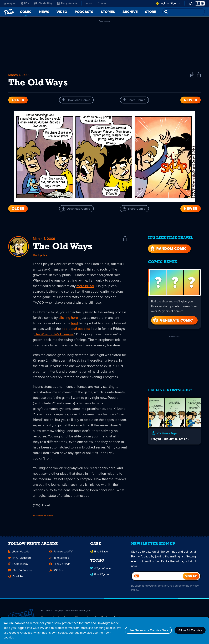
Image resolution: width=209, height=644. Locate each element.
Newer (191, 100)
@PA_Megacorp (20, 559)
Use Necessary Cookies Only (148, 630)
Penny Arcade (60, 565)
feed (75, 323)
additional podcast (76, 329)
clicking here (68, 318)
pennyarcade (59, 559)
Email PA (16, 578)
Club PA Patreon (20, 572)
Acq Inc (10, 3)
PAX (25, 3)
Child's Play (43, 3)
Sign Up (175, 3)
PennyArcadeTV (61, 553)
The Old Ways (63, 247)
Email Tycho (99, 576)
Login (163, 3)
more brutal (85, 286)
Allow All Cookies (190, 630)
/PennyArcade (19, 553)
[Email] (157, 578)
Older (18, 100)
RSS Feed (57, 572)
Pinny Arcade (67, 3)
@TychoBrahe (100, 570)
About (90, 3)
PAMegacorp (18, 565)
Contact (103, 3)
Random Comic (168, 249)
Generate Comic (173, 320)
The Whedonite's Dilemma (54, 334)
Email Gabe (99, 553)
